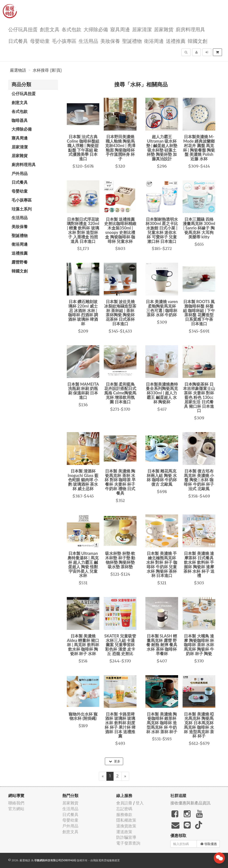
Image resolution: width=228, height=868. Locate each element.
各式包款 (71, 29)
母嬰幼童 (40, 41)
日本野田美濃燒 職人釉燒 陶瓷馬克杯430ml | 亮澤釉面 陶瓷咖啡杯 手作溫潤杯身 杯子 (120, 148)
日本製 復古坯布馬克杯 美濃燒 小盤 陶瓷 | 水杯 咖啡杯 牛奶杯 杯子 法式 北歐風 (199, 480)
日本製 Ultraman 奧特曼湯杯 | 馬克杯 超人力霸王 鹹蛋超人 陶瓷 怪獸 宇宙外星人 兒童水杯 (83, 564)
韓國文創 (197, 41)
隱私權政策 (126, 820)
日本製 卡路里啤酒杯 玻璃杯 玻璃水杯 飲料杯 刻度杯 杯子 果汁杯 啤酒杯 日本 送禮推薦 (120, 725)
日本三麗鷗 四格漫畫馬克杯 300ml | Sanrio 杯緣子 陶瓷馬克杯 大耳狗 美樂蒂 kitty (199, 228)
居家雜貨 (164, 29)
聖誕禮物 (132, 41)
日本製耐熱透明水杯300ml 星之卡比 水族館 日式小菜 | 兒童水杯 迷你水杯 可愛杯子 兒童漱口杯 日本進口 (162, 230)
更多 (115, 761)
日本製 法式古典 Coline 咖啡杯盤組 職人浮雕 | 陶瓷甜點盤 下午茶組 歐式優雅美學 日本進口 (83, 148)
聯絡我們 (16, 803)
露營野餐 (20, 262)
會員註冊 (124, 803)
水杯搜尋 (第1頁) (47, 70)
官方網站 (16, 809)
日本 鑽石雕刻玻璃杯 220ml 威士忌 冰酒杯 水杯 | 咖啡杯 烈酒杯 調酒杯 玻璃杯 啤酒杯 (83, 313)
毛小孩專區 (64, 41)
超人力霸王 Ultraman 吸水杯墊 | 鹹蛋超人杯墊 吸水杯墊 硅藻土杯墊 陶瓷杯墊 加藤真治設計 (162, 148)
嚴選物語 (18, 70)
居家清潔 (142, 29)
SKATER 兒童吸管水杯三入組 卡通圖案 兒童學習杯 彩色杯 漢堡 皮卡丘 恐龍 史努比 (120, 645)
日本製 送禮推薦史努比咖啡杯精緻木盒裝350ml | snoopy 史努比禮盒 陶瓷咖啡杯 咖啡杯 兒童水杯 (120, 230)
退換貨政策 (126, 826)
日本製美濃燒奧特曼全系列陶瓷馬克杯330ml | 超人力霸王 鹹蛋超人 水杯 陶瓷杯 (162, 393)
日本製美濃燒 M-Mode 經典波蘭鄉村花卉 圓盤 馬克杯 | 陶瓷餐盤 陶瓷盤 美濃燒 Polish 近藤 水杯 (199, 148)
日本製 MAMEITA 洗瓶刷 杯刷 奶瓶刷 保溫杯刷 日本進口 (83, 391)
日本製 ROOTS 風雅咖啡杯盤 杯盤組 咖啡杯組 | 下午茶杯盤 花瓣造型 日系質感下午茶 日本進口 (199, 313)
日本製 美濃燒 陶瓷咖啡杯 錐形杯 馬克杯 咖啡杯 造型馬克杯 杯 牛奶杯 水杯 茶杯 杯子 (162, 723)
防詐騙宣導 (126, 837)
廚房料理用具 (190, 29)
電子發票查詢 (128, 843)
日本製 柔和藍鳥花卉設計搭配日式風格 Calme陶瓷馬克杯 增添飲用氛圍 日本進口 (120, 393)
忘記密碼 (124, 809)
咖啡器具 (20, 120)
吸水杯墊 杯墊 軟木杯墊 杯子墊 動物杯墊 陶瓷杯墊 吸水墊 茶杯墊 (120, 560)
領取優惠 (209, 844)
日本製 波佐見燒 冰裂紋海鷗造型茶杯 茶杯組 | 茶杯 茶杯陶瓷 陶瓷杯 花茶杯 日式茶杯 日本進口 (120, 313)
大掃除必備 (96, 29)
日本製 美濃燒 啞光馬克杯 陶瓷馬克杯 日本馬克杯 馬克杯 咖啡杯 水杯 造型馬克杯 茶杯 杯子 (199, 725)
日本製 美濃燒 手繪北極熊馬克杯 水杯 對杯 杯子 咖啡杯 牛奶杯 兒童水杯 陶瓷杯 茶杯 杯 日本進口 (162, 564)
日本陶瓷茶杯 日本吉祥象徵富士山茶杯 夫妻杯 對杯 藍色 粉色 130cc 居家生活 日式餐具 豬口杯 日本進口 (199, 397)
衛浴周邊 (154, 41)
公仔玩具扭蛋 (23, 29)
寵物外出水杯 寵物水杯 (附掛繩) (83, 716)
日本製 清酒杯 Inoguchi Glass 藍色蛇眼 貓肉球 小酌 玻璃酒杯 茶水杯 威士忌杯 (83, 480)
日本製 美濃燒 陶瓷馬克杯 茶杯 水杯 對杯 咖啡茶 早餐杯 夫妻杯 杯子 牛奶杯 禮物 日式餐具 (120, 482)
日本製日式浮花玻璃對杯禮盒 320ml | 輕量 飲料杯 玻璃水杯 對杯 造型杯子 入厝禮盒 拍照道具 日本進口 (83, 230)
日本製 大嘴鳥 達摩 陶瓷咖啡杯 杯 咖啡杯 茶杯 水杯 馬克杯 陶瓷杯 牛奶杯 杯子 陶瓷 (199, 645)
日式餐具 (18, 41)
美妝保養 (110, 41)
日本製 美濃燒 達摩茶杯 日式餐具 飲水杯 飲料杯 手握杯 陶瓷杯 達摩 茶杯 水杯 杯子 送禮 (199, 564)
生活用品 (88, 41)
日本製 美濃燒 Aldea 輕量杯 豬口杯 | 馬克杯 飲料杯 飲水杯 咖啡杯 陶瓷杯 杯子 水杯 (83, 645)
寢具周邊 (120, 29)
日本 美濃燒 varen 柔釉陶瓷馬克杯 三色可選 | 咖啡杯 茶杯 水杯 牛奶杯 (162, 308)
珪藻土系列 (22, 209)
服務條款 (124, 815)
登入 (140, 803)
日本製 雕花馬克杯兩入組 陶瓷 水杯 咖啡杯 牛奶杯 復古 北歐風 (162, 478)
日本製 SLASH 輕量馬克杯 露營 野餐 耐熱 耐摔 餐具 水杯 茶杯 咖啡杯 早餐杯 (162, 645)
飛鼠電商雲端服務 (104, 860)
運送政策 (124, 832)
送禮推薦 (176, 41)
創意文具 (50, 29)
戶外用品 (20, 173)
